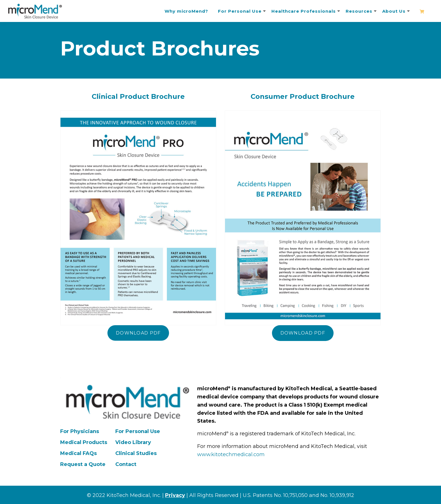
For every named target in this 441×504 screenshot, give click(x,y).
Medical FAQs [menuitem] (78, 453)
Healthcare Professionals (304, 11)
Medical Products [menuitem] (84, 442)
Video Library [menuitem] (133, 442)
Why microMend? (186, 11)
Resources (359, 11)
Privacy (175, 495)
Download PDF (138, 333)
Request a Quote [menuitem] (83, 464)
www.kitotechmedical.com (231, 454)
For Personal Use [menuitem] (138, 431)
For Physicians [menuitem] (80, 431)
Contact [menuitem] (126, 464)
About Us (394, 11)
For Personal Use (240, 11)
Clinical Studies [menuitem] (136, 453)
